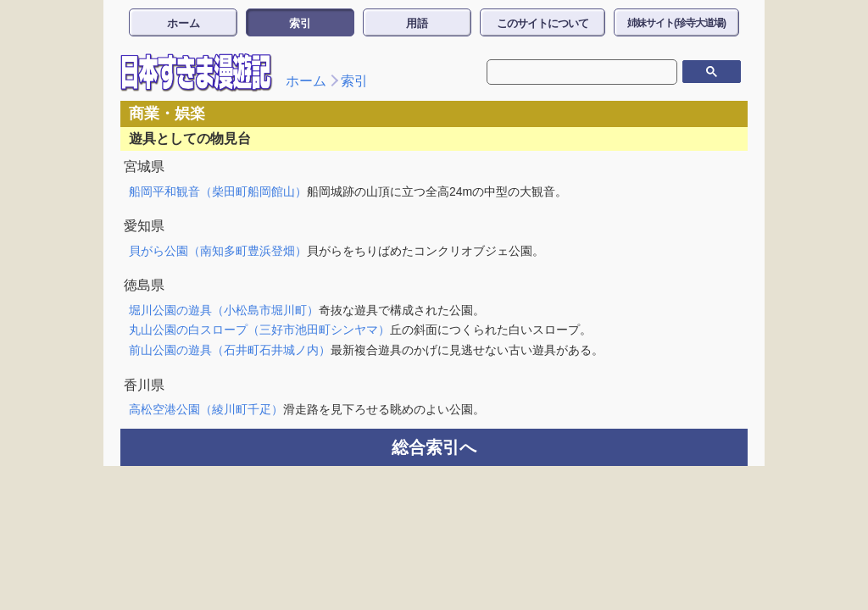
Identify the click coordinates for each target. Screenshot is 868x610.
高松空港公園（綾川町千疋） (206, 409)
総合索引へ (434, 447)
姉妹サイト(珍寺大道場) (676, 23)
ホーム (184, 23)
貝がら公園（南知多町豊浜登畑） (218, 251)
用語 (417, 23)
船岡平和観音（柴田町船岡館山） (218, 191)
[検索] (570, 72)
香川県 (144, 385)
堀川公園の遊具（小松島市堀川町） (224, 310)
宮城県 (144, 166)
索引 (300, 23)
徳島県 (144, 285)
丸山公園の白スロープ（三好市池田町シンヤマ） (259, 330)
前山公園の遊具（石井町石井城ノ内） (230, 350)
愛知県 (144, 226)
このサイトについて (542, 23)
